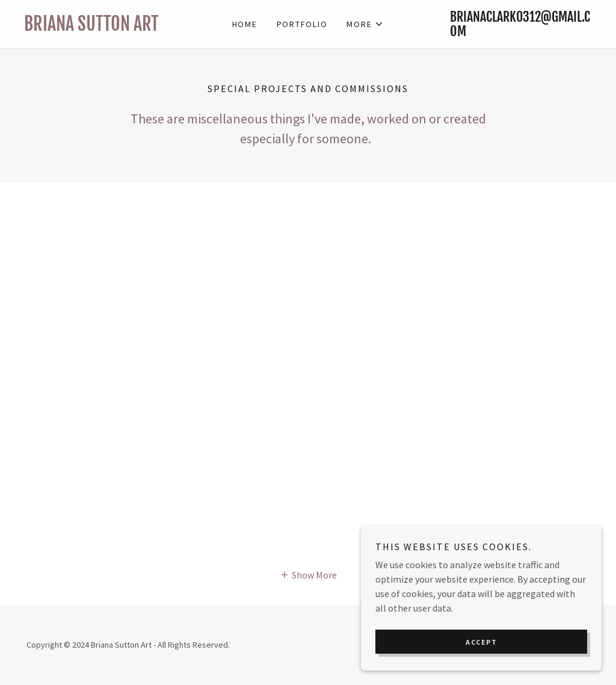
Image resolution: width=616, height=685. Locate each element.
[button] (365, 24)
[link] (95, 27)
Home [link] (245, 24)
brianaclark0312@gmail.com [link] (520, 24)
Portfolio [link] (302, 24)
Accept (481, 642)
